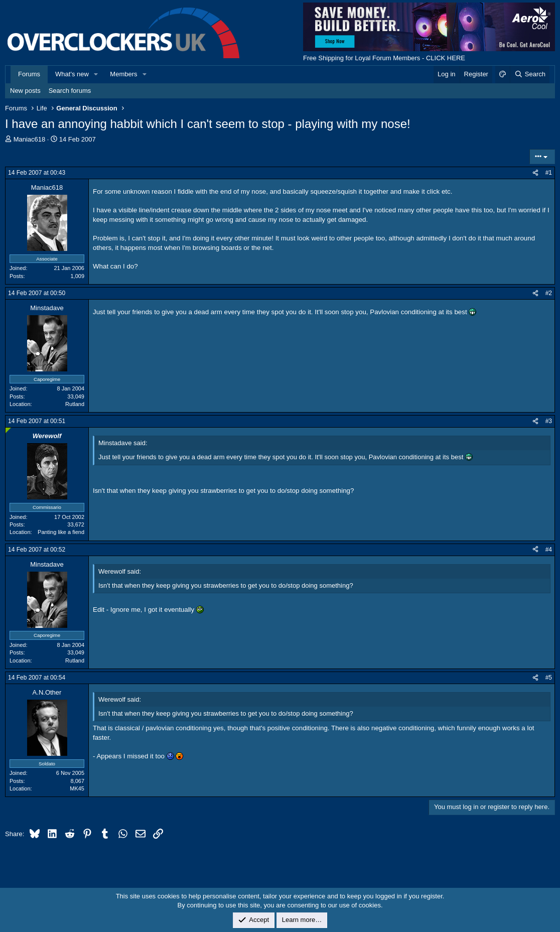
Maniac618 (30, 139)
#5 (549, 678)
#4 (549, 550)
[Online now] (8, 430)
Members (123, 74)
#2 (549, 293)
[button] (96, 74)
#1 (549, 173)
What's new (72, 74)
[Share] (535, 173)
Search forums (70, 91)
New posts (25, 91)
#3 (549, 421)
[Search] (530, 74)
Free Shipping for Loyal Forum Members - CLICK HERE (384, 58)
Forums (29, 74)
